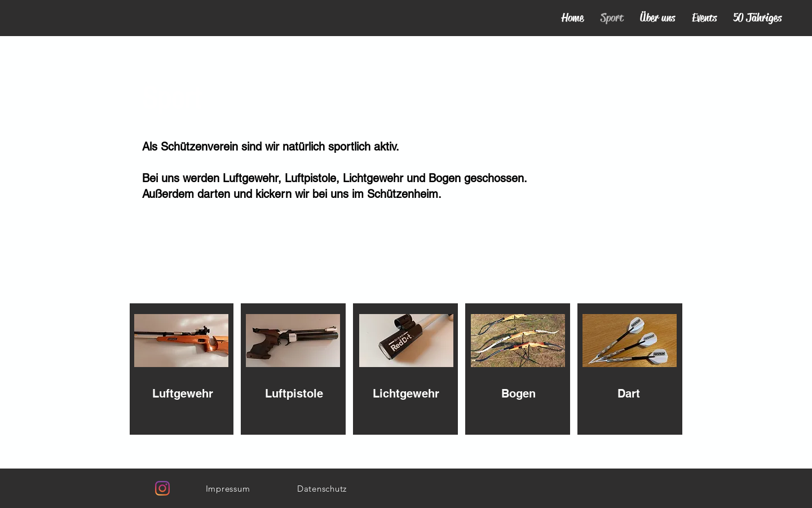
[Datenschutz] (322, 488)
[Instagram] (162, 488)
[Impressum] (228, 488)
